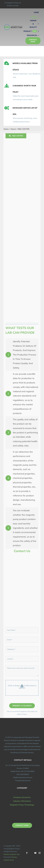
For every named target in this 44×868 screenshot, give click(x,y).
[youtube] (35, 853)
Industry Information (22, 801)
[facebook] (27, 853)
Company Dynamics (22, 797)
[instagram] (40, 853)
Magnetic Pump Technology (22, 805)
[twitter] (31, 853)
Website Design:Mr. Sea (11, 854)
